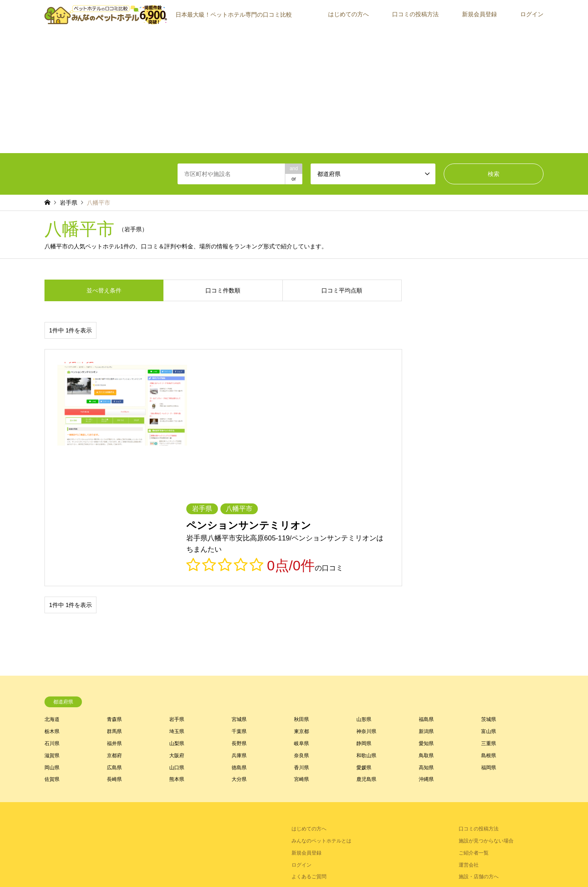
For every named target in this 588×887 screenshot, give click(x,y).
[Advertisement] (294, 91)
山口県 (177, 631)
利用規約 (263, 864)
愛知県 (426, 607)
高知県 (426, 631)
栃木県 (52, 595)
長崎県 (114, 643)
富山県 (489, 595)
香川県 (301, 631)
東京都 (301, 595)
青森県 (114, 583)
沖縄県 (426, 643)
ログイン (532, 14)
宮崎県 (301, 643)
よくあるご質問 (309, 740)
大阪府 (177, 619)
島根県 (489, 619)
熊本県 (177, 643)
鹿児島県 (366, 643)
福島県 (426, 583)
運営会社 (469, 728)
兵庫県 (239, 619)
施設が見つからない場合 (486, 704)
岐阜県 (301, 607)
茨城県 (489, 583)
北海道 (52, 583)
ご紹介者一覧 (474, 716)
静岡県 (364, 607)
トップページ (232, 864)
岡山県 (52, 631)
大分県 (239, 643)
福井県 (114, 607)
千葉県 (239, 595)
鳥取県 (426, 619)
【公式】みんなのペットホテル (461, 849)
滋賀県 (52, 619)
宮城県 (239, 583)
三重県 (489, 607)
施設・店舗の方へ (479, 740)
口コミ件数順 (223, 290)
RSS (47, 849)
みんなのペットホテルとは (321, 704)
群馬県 (114, 595)
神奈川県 (366, 595)
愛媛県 (364, 631)
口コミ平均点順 (342, 290)
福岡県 (489, 631)
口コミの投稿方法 (415, 14)
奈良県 (301, 619)
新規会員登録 (479, 14)
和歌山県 (366, 619)
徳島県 (239, 631)
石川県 (52, 607)
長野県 (239, 607)
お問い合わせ (351, 864)
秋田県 (301, 583)
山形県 (364, 583)
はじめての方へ (348, 14)
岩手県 (177, 583)
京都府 (114, 619)
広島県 (114, 631)
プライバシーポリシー (305, 864)
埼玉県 (177, 595)
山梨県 (177, 607)
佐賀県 (52, 643)
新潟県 (426, 595)
